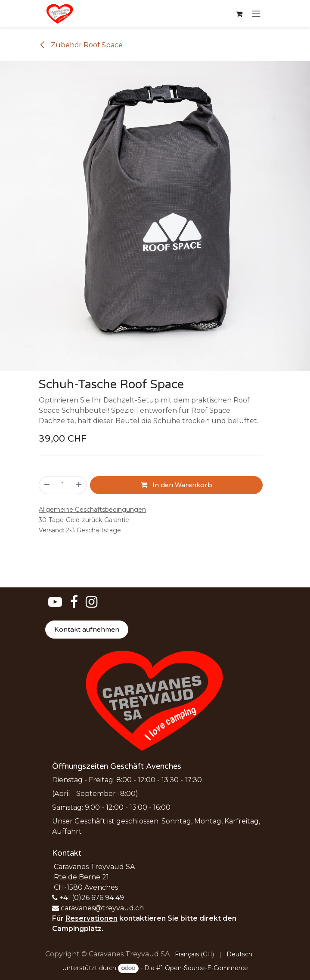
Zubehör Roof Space (81, 45)
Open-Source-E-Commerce (206, 968)
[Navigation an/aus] (256, 14)
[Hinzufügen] (79, 485)
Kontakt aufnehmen (87, 630)
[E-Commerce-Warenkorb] (239, 14)
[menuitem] (194, 954)
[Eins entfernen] (46, 485)
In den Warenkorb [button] (177, 485)
